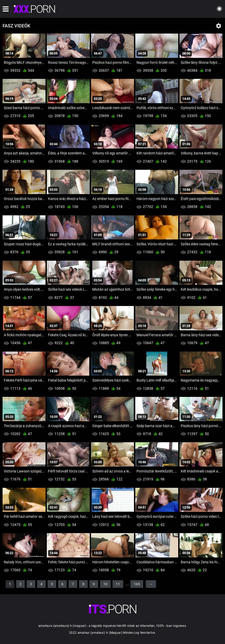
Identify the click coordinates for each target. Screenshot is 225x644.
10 (105, 584)
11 (118, 584)
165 (137, 584)
